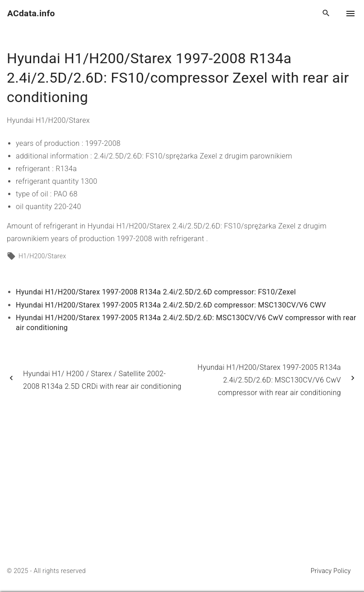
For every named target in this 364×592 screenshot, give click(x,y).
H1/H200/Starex (42, 256)
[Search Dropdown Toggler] (326, 14)
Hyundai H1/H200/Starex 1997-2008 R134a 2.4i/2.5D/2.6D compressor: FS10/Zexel (156, 292)
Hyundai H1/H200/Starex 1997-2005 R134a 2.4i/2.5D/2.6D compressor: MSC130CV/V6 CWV (171, 305)
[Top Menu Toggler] (350, 14)
